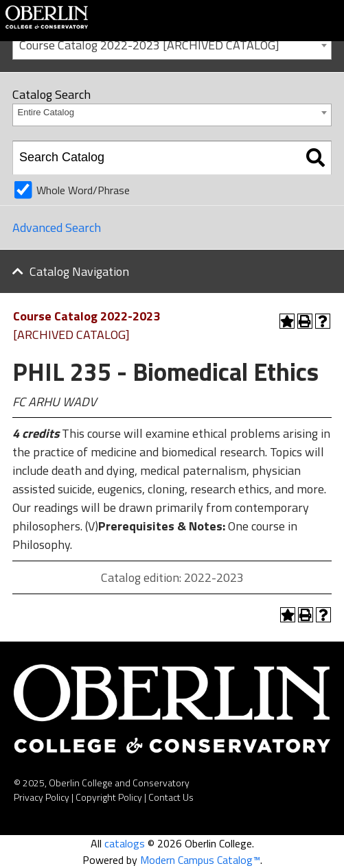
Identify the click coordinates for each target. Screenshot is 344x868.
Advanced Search (57, 227)
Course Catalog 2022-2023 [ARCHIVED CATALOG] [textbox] (149, 45)
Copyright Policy (109, 797)
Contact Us (171, 797)
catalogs (125, 843)
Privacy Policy (42, 797)
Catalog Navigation (79, 271)
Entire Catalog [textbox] (46, 112)
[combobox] (172, 44)
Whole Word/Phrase (83, 190)
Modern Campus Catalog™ (200, 860)
